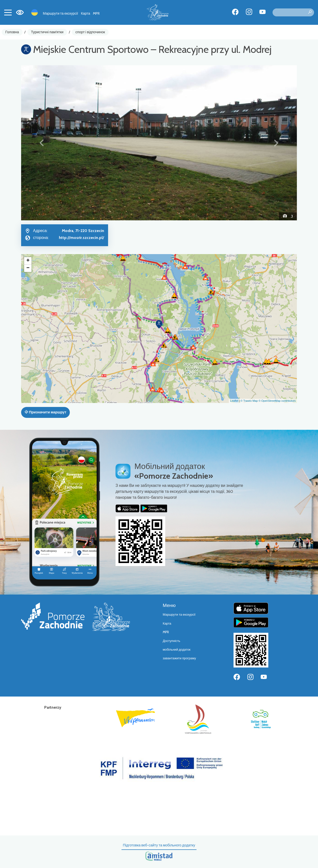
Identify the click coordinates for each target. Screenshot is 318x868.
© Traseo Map (249, 401)
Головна (12, 32)
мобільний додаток (177, 650)
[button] (42, 143)
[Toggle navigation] (8, 12)
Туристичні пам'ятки (47, 32)
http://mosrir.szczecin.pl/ (81, 238)
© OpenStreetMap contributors (277, 401)
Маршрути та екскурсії (61, 13)
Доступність (172, 641)
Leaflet (234, 401)
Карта (86, 13)
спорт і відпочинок (90, 32)
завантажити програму (179, 658)
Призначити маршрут (45, 412)
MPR (96, 13)
